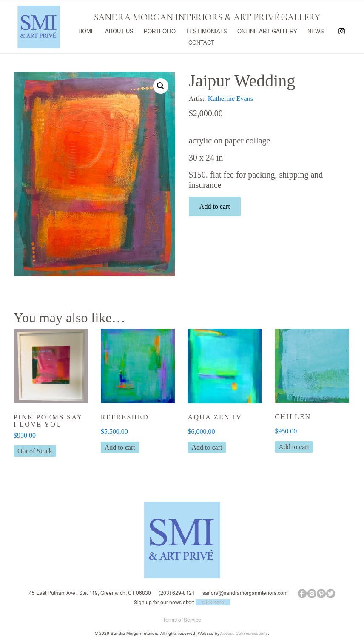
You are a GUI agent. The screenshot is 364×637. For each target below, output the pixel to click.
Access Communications (244, 633)
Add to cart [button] (120, 447)
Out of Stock (35, 451)
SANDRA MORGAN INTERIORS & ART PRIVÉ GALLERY (207, 17)
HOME (87, 30)
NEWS (316, 30)
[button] (161, 86)
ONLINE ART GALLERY (267, 30)
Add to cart (215, 206)
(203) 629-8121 (177, 593)
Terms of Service (182, 620)
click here (213, 602)
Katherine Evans (230, 99)
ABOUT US (119, 30)
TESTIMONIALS (206, 30)
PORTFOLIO (160, 30)
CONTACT (201, 42)
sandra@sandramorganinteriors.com (245, 593)
